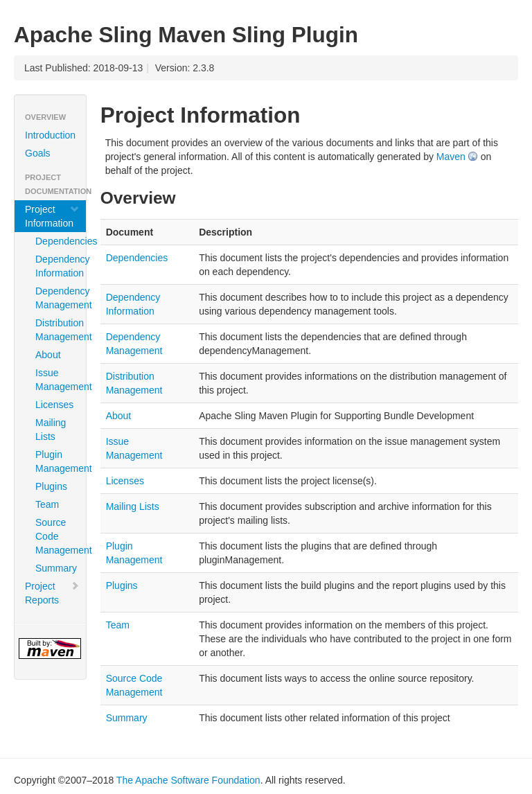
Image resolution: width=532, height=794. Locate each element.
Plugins (51, 486)
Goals (38, 153)
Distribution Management (55, 330)
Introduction (50, 135)
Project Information (52, 216)
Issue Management (55, 380)
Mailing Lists (51, 430)
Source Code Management (55, 536)
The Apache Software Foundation (188, 780)
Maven (451, 157)
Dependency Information (55, 266)
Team (47, 504)
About (48, 355)
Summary (55, 568)
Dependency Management (55, 298)
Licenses (54, 405)
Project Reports (52, 593)
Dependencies (55, 241)
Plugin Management (55, 461)
